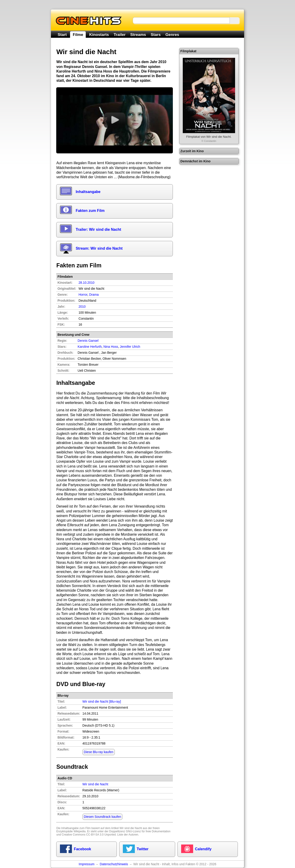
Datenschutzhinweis (114, 864)
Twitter (143, 849)
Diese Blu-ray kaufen (99, 752)
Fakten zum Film (90, 211)
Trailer (120, 35)
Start (62, 35)
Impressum (87, 864)
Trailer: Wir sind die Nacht (98, 229)
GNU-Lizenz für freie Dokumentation (148, 831)
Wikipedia (80, 831)
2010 (82, 307)
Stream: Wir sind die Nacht (99, 248)
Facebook (82, 849)
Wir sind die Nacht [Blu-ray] (102, 702)
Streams (138, 35)
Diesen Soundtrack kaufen (103, 817)
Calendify (203, 849)
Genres (172, 35)
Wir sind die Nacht (131, 828)
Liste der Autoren (128, 835)
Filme (78, 35)
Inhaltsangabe (88, 192)
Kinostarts (99, 35)
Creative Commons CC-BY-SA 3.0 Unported (89, 835)
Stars (156, 35)
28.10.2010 (87, 283)
